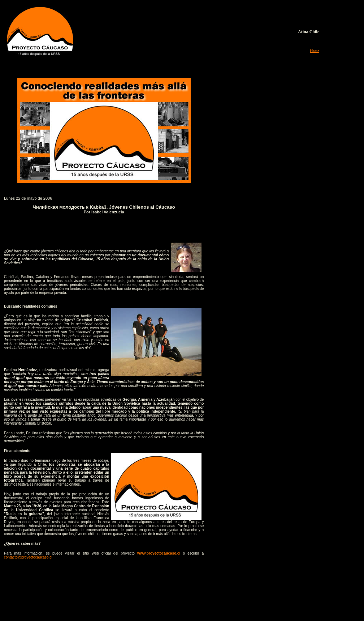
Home (315, 51)
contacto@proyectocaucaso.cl (28, 557)
